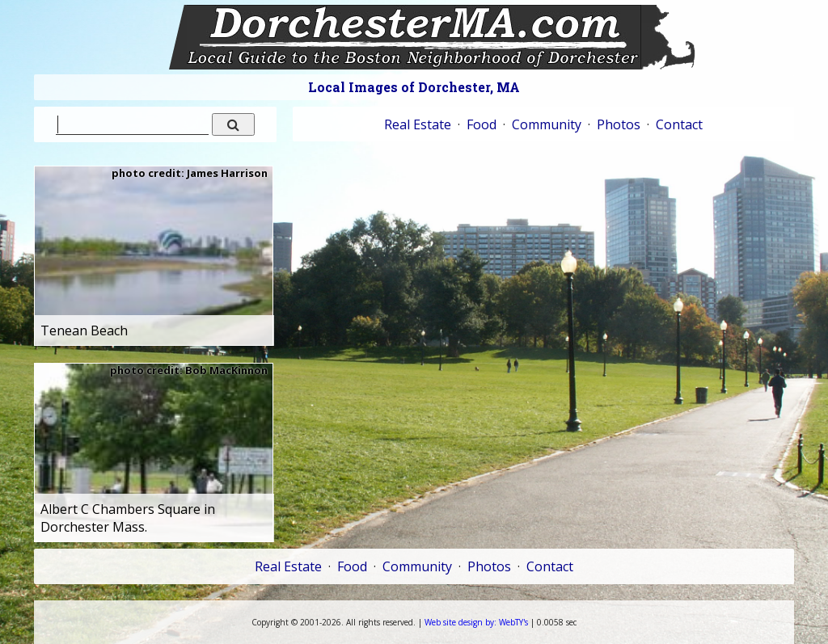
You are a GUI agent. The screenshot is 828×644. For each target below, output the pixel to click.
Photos (619, 124)
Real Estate (418, 124)
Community (547, 124)
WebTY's (476, 622)
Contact (679, 124)
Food (482, 124)
